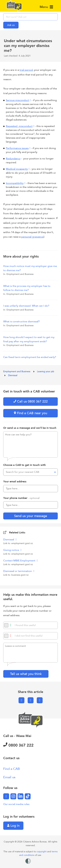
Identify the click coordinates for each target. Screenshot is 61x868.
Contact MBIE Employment (20, 561)
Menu (46, 7)
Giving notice (11, 550)
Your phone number (21, 498)
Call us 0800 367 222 (31, 401)
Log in (13, 826)
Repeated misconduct (19, 126)
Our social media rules (16, 804)
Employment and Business (17, 371)
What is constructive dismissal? (21, 322)
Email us (9, 777)
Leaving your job (46, 371)
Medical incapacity (17, 169)
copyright (42, 852)
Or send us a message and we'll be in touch (30, 428)
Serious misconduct (17, 100)
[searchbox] (30, 17)
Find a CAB (12, 769)
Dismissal (13, 375)
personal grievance (32, 237)
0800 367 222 (18, 745)
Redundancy (13, 159)
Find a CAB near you (31, 413)
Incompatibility (15, 183)
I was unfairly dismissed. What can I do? (26, 306)
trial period (26, 70)
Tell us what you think (26, 674)
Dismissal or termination (18, 571)
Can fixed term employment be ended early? (30, 357)
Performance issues (17, 148)
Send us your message (31, 516)
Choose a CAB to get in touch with (24, 465)
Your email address (15, 482)
